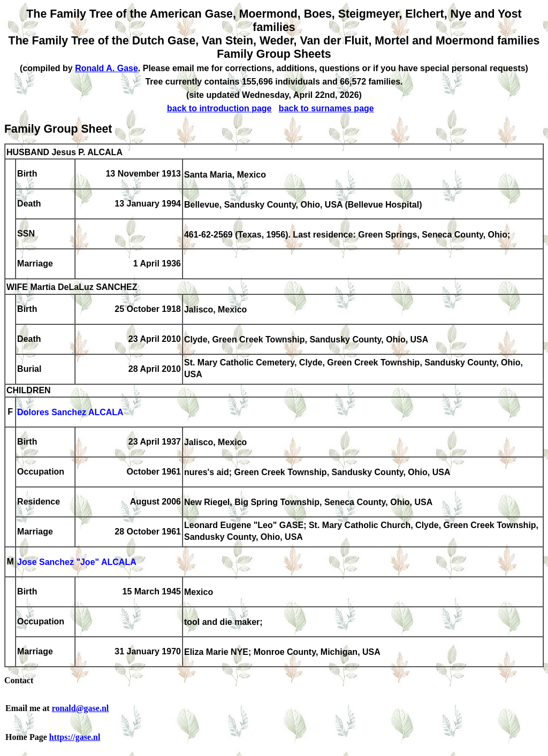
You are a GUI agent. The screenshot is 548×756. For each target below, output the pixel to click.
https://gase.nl (75, 737)
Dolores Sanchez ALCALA (70, 413)
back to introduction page (219, 108)
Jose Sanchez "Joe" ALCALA (77, 563)
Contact (19, 680)
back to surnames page (326, 108)
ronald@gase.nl (81, 708)
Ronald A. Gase (106, 68)
